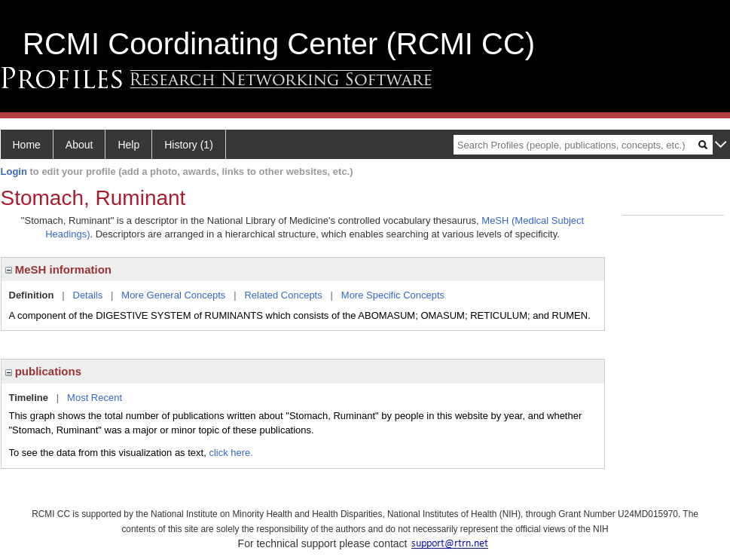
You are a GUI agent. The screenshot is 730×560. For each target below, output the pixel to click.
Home (27, 145)
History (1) (189, 145)
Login (14, 171)
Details (88, 295)
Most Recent (95, 398)
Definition (32, 295)
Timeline (29, 398)
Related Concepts (283, 295)
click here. (231, 453)
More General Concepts (173, 295)
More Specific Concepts (393, 295)
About (79, 145)
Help (128, 145)
